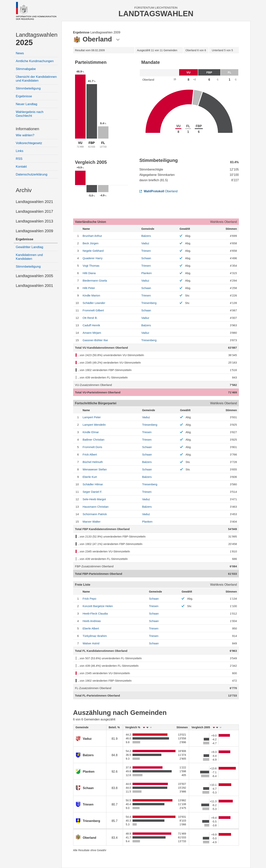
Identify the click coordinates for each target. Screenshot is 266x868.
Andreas (92, 621)
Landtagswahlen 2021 (35, 202)
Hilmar (93, 484)
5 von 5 (222, 50)
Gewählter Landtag (30, 247)
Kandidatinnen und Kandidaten (29, 257)
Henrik (91, 325)
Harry (93, 258)
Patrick (95, 514)
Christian (94, 440)
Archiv (24, 190)
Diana (89, 273)
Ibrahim (95, 636)
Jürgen (91, 243)
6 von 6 (196, 50)
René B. (90, 318)
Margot (94, 499)
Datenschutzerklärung (32, 174)
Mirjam (92, 333)
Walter (92, 522)
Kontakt (21, 167)
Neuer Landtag (27, 104)
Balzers (146, 236)
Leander (94, 303)
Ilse (95, 340)
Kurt (90, 477)
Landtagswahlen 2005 (35, 276)
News (20, 53)
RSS (19, 159)
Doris (93, 447)
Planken (146, 273)
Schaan (146, 258)
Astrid (91, 643)
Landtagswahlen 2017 (35, 211)
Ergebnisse (24, 96)
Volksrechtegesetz (29, 143)
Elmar (91, 432)
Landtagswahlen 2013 (35, 221)
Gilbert (93, 310)
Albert (90, 454)
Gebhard (93, 251)
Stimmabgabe (26, 69)
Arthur (92, 236)
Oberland (158, 191)
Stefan (95, 469)
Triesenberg (149, 303)
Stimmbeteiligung (28, 88)
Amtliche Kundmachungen (35, 61)
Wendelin (94, 425)
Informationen (27, 129)
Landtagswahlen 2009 (35, 231)
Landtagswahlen (37, 39)
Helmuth (93, 462)
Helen (98, 606)
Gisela (95, 281)
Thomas (91, 266)
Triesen (146, 251)
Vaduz (145, 243)
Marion (91, 295)
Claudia (95, 613)
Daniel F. (93, 492)
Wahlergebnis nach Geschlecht (30, 114)
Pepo (90, 599)
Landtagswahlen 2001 (35, 286)
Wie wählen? (25, 135)
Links (20, 151)
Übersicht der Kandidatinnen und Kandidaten (36, 79)
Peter (89, 288)
